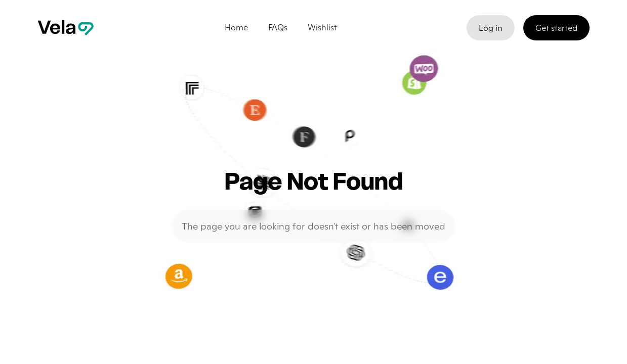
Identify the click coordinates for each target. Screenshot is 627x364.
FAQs (278, 27)
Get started (556, 28)
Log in (491, 28)
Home (236, 27)
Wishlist (322, 27)
